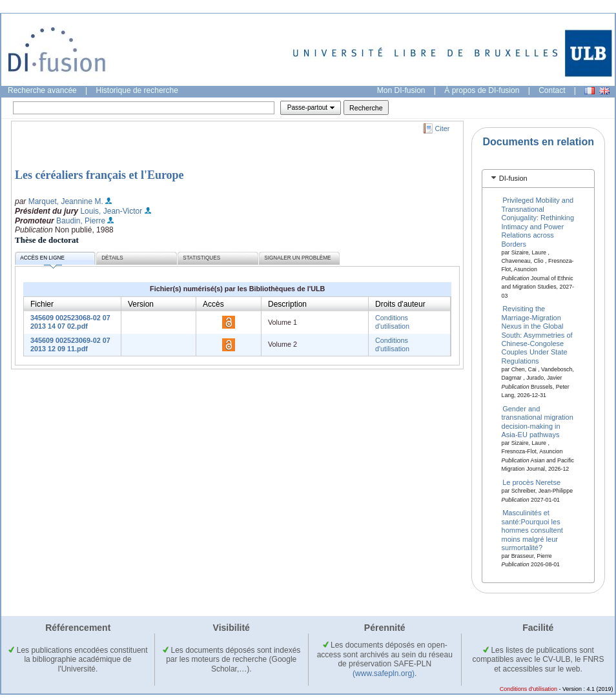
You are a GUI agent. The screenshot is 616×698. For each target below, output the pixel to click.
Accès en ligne (42, 260)
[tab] (538, 179)
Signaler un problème (297, 258)
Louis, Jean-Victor (111, 211)
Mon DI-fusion (401, 90)
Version (141, 304)
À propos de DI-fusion (482, 90)
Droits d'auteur (400, 304)
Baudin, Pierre (81, 221)
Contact (552, 90)
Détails (112, 258)
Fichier (42, 304)
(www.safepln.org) (384, 673)
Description (287, 304)
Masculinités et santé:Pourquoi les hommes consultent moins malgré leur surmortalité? (532, 530)
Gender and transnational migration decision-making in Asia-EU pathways (538, 421)
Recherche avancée (42, 90)
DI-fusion (513, 178)
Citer (443, 128)
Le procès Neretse (531, 482)
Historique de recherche (137, 90)
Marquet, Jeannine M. (66, 201)
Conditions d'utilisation (392, 322)
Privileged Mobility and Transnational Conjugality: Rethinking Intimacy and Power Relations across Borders (538, 222)
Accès (213, 304)
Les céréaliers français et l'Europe (99, 175)
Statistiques (201, 258)
